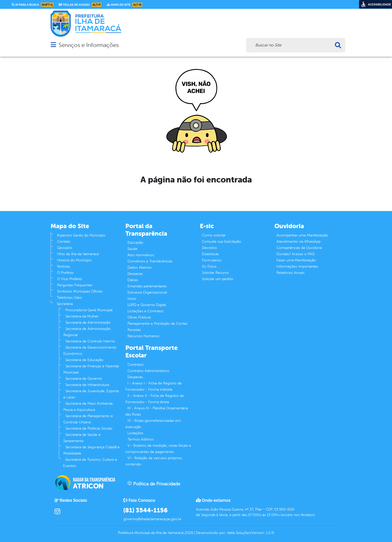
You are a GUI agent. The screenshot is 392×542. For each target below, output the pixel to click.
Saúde (132, 249)
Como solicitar (214, 235)
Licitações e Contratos (146, 311)
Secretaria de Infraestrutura (87, 385)
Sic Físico (209, 266)
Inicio (132, 299)
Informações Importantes (297, 266)
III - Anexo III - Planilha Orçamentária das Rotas (157, 411)
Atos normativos (141, 255)
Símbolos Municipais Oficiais (80, 291)
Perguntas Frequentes (75, 285)
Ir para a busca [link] (33, 5)
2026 (188, 533)
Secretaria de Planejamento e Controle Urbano (88, 419)
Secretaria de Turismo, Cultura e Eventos (90, 463)
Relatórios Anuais (290, 273)
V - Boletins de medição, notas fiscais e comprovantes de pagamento (158, 449)
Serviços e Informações (89, 45)
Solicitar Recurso (215, 273)
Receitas (134, 330)
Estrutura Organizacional (147, 292)
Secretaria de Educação (84, 360)
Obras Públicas (139, 317)
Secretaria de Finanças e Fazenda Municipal (91, 369)
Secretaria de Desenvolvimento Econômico (90, 351)
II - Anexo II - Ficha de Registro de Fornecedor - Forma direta (155, 399)
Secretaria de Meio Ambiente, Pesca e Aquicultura (88, 407)
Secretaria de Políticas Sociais (89, 428)
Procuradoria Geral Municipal (89, 310)
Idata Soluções (239, 533)
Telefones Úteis (69, 298)
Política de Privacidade (154, 484)
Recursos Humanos (143, 336)
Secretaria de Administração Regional (87, 332)
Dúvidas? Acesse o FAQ (295, 254)
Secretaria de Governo (84, 379)
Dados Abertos (140, 267)
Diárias (133, 280)
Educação (135, 243)
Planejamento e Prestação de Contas (157, 324)
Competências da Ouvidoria (299, 248)
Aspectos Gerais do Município (81, 235)
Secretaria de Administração (88, 323)
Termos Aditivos (141, 439)
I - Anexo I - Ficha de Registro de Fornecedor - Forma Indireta (154, 386)
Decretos (209, 248)
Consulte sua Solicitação (222, 242)
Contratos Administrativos (148, 371)
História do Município (74, 260)
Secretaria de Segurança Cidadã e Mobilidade (92, 450)
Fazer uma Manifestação (296, 260)
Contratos (136, 365)
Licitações (135, 433)
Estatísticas (210, 254)
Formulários (212, 260)
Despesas (135, 274)
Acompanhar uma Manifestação (302, 235)
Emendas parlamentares (147, 286)
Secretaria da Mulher (82, 316)
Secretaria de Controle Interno (90, 341)
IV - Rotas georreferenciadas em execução (153, 424)
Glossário (65, 248)
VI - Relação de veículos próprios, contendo (154, 461)
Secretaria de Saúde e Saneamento (82, 438)
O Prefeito (65, 273)
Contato (64, 242)
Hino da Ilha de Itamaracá (78, 254)
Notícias (63, 266)
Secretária (65, 304)
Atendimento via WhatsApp (299, 242)
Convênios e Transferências (150, 261)
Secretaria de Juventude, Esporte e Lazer (91, 394)
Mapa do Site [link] (124, 5)
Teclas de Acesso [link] (80, 5)
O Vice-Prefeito (70, 279)
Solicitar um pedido (218, 279)
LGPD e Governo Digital (147, 305)
